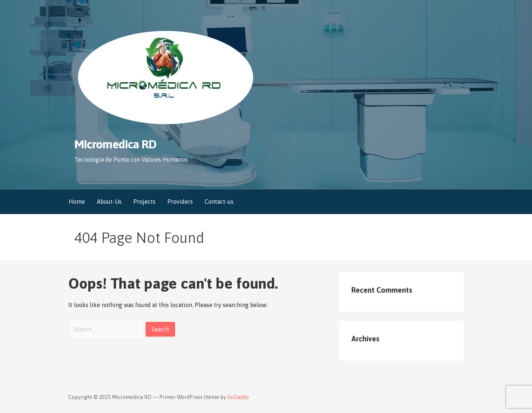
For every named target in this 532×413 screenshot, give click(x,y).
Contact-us (219, 202)
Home (77, 202)
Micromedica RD (115, 144)
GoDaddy (238, 397)
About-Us (109, 202)
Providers (180, 202)
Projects (144, 202)
